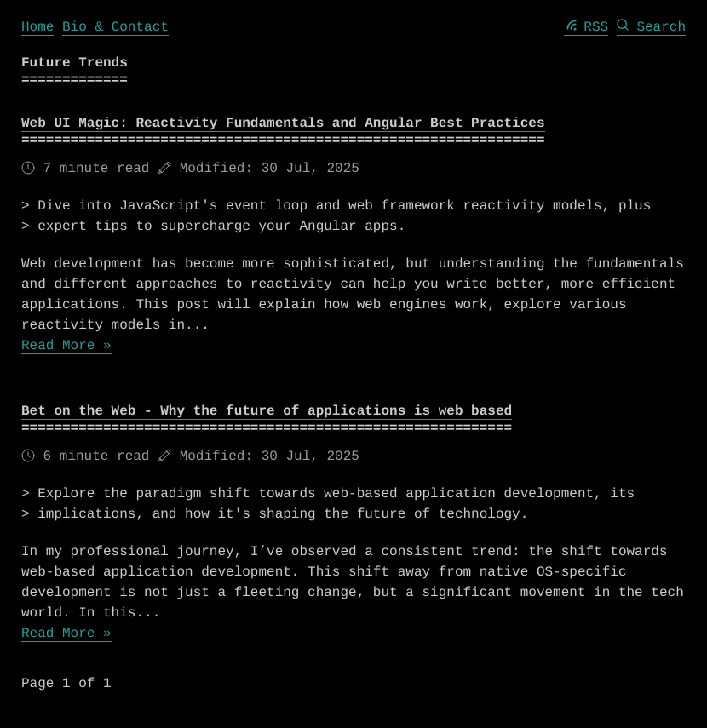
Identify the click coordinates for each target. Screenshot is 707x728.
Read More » (66, 346)
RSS (587, 27)
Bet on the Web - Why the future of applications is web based (267, 411)
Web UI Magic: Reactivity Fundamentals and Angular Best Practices (283, 123)
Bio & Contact (115, 27)
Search (651, 27)
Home (37, 27)
